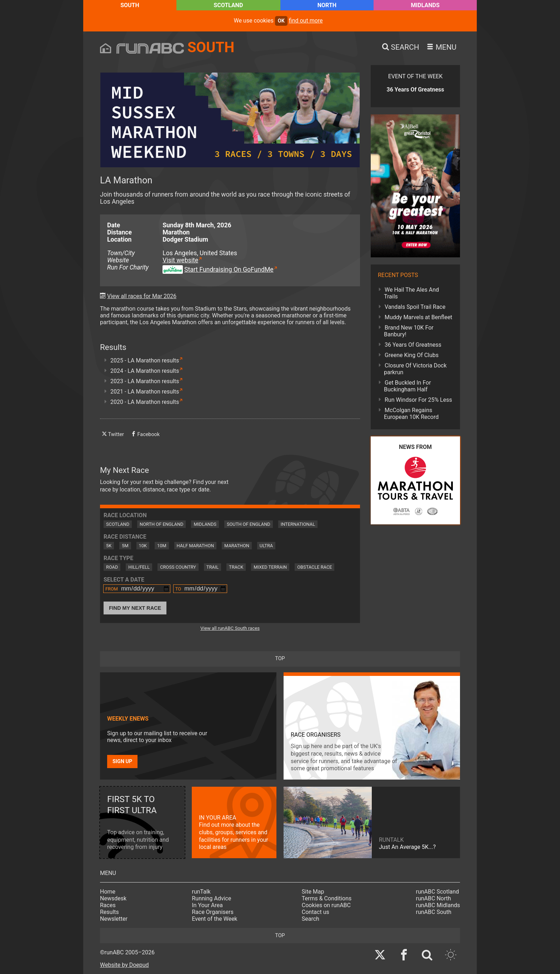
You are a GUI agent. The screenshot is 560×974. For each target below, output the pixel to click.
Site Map (313, 892)
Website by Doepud (124, 965)
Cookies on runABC (326, 905)
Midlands (425, 5)
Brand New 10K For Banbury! (409, 331)
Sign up (122, 762)
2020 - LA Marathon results (145, 402)
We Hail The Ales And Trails (411, 293)
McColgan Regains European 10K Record (411, 414)
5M (125, 546)
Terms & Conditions (327, 898)
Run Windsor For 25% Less (418, 400)
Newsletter (114, 919)
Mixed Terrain (270, 567)
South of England (249, 524)
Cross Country (178, 567)
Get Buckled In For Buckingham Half (407, 386)
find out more (306, 21)
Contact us (316, 912)
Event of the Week (214, 919)
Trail (212, 567)
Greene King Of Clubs (412, 355)
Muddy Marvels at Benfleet (418, 317)
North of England (161, 524)
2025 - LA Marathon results (145, 360)
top (280, 659)
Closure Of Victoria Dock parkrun (415, 369)
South (130, 5)
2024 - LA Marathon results (145, 371)
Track (236, 567)
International (298, 524)
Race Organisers (213, 912)
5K (109, 546)
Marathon (237, 546)
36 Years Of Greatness (413, 345)
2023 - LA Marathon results (145, 381)
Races (108, 905)
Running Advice (211, 898)
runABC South (434, 912)
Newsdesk (113, 898)
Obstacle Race (314, 567)
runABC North (434, 898)
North (327, 5)
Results (109, 912)
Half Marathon (196, 546)
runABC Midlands (438, 905)
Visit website (180, 260)
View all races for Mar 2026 (142, 296)
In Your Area (207, 905)
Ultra (266, 546)
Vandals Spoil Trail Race (415, 307)
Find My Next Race (135, 608)
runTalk (201, 892)
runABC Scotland (438, 892)
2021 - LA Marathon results (145, 392)
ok (281, 21)
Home (108, 892)
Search (311, 919)
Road (112, 567)
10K (143, 546)
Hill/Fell (139, 567)
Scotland (228, 5)
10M (162, 546)
